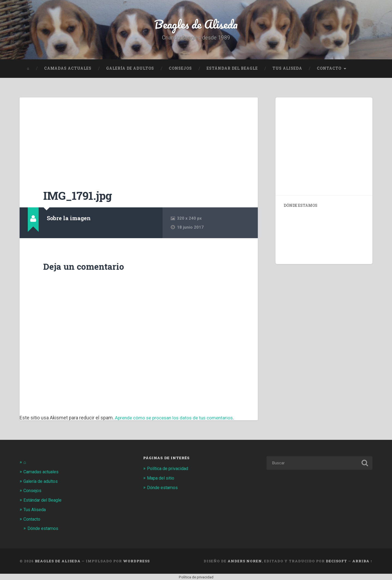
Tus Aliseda (287, 69)
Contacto (329, 69)
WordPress (136, 561)
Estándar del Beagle (232, 69)
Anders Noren (245, 561)
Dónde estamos (44, 528)
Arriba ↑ (362, 561)
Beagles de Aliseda (196, 24)
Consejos (180, 69)
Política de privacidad (169, 469)
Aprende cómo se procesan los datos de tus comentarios (177, 419)
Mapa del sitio (161, 479)
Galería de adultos (130, 69)
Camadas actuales (68, 69)
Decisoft (336, 561)
